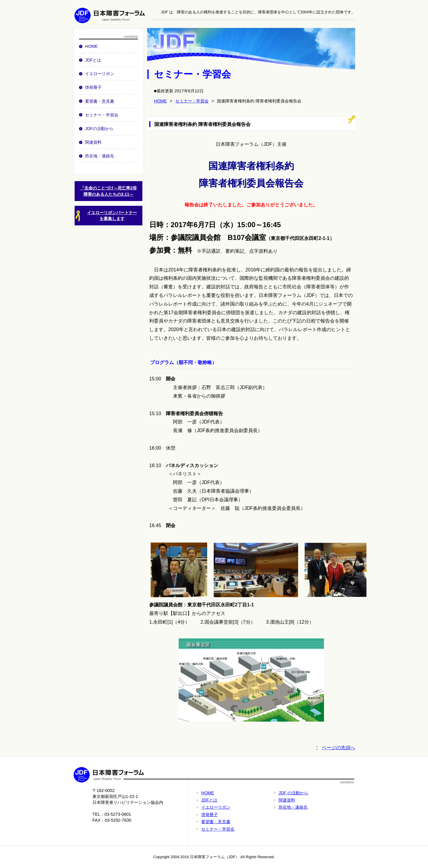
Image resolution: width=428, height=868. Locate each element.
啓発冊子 (93, 87)
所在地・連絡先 (100, 156)
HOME (91, 46)
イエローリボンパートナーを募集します (106, 216)
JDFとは (93, 60)
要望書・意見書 (100, 101)
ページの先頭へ (339, 748)
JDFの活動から (99, 129)
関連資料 (93, 142)
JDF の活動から (293, 793)
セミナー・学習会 (102, 115)
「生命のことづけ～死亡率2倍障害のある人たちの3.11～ (108, 191)
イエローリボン (100, 74)
